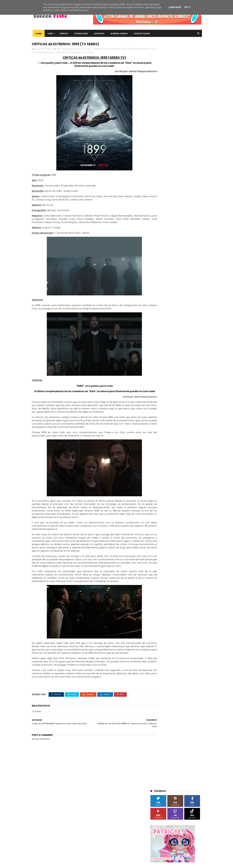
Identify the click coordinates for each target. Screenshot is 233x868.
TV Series (104, 53)
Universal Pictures (160, 274)
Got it (187, 7)
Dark (124, 49)
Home (38, 34)
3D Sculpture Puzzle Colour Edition (168, 202)
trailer (155, 307)
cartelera (96, 49)
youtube (193, 307)
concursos (186, 285)
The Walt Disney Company (164, 258)
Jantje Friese (46, 53)
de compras (168, 291)
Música (63, 34)
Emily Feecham (134, 49)
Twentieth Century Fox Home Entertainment (173, 269)
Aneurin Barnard (69, 49)
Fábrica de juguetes (161, 224)
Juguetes (98, 34)
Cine (49, 34)
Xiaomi (155, 280)
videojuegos (180, 307)
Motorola (188, 235)
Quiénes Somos (118, 34)
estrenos (36, 53)
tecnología (191, 302)
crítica (110, 49)
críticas (117, 49)
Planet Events (191, 241)
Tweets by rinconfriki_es (163, 128)
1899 (59, 49)
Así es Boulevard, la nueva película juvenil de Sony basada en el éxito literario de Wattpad (182, 823)
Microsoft (176, 235)
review (88, 53)
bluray (176, 280)
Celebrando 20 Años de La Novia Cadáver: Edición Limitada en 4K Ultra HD (180, 850)
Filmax (181, 219)
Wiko (191, 274)
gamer (185, 296)
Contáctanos (141, 34)
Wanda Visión (178, 274)
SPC (154, 247)
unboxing (166, 307)
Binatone (174, 213)
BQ (164, 213)
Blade (185, 213)
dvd (190, 291)
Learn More (175, 7)
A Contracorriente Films (163, 208)
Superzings (193, 252)
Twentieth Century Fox (163, 263)
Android (156, 213)
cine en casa (158, 285)
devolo (181, 291)
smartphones (175, 302)
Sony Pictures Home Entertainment (168, 252)
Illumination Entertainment (165, 230)
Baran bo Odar (84, 49)
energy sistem (159, 296)
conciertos (173, 285)
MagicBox (185, 230)
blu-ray (166, 280)
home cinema (158, 302)
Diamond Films (167, 219)
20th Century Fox (160, 197)
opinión (81, 53)
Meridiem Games (160, 235)
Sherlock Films (166, 247)
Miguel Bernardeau (62, 53)
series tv (96, 53)
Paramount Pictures (172, 241)
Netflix (74, 53)
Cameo (195, 213)
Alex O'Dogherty (185, 208)
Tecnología (80, 34)
